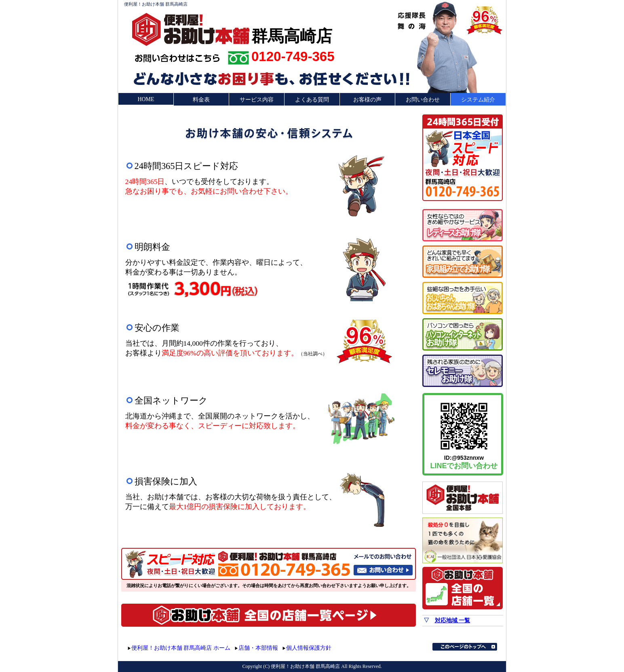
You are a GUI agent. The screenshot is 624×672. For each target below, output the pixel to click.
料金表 (201, 100)
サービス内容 (257, 100)
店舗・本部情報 (258, 648)
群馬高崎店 (292, 35)
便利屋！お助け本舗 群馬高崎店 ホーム (181, 648)
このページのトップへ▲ (465, 647)
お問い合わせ (423, 100)
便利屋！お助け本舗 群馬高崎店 (156, 4)
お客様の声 (367, 100)
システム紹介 (478, 100)
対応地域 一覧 (453, 620)
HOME (146, 99)
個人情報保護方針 (309, 648)
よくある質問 (312, 100)
